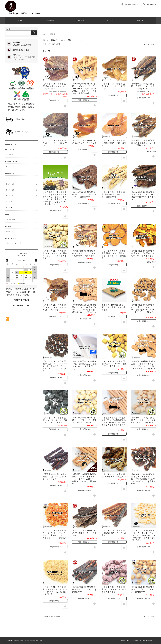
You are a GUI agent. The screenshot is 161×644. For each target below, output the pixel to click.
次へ (149, 44)
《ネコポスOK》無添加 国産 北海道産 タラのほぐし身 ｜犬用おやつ (113, 194)
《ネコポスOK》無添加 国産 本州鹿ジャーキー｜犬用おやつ (84, 533)
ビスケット (9, 154)
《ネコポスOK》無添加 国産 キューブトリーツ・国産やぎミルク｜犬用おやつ (143, 420)
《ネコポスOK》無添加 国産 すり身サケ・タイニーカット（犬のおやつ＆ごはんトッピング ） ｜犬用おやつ (143, 310)
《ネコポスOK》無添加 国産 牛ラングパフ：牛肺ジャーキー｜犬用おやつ (84, 194)
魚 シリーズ (10, 208)
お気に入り (141, 21)
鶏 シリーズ (10, 190)
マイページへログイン (132, 4)
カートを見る (151, 4)
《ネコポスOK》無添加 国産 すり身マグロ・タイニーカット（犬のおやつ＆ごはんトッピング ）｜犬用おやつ (55, 366)
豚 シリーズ (10, 196)
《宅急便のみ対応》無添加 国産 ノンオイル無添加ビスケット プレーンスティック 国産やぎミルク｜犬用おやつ (114, 422)
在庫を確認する (54, 100)
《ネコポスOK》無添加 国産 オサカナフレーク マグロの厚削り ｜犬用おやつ (84, 253)
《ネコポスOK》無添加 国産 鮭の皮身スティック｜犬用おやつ (114, 533)
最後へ (153, 44)
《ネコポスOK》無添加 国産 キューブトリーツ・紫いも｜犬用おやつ (114, 589)
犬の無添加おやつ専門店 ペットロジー (22, 13)
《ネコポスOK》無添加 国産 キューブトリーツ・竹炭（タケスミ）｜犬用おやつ (55, 420)
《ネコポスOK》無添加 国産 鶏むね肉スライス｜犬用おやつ (114, 143)
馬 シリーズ (10, 178)
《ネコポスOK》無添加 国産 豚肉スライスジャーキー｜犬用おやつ (55, 86)
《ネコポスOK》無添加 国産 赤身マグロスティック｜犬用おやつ (84, 589)
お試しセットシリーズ (13, 243)
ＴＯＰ (20, 21)
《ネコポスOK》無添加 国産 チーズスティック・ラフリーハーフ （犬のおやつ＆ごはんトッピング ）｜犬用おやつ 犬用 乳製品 (84, 89)
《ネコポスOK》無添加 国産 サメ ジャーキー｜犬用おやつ (113, 86)
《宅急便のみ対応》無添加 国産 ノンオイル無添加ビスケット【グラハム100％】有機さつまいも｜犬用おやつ (84, 479)
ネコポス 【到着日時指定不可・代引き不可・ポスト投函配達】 (114, 307)
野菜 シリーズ (10, 219)
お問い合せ (80, 21)
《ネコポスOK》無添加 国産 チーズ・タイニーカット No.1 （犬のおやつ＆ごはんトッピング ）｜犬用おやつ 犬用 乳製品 (144, 535)
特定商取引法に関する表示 (35, 641)
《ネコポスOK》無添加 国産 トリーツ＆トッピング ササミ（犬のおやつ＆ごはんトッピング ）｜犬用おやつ (55, 535)
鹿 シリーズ (10, 202)
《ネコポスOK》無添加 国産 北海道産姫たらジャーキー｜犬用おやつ (143, 143)
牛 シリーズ (10, 184)
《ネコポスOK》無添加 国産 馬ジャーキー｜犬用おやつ (55, 143)
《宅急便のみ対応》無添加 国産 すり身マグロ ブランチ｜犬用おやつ (55, 477)
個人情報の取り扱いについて (16, 641)
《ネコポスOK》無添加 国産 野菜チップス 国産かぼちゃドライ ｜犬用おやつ (143, 253)
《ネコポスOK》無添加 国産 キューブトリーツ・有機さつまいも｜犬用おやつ (84, 420)
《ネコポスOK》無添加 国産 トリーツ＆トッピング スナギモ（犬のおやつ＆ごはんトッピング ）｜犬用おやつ (143, 479)
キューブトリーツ (12, 166)
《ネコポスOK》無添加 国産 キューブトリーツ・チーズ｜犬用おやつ (143, 589)
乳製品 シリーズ (11, 231)
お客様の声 (111, 21)
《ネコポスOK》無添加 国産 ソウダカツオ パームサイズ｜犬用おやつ (143, 86)
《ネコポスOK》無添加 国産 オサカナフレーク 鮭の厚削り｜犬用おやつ (54, 307)
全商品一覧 (50, 21)
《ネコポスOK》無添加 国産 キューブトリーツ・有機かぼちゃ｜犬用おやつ (114, 364)
